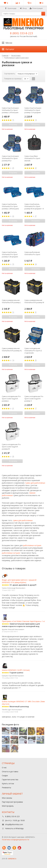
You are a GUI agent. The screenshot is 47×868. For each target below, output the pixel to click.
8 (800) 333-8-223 (21, 33)
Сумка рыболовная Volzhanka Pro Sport (32, 253)
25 (13, 168)
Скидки (5, 776)
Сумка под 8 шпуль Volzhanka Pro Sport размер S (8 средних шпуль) (10, 254)
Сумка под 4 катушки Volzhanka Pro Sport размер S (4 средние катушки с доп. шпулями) (34, 110)
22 (36, 168)
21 (13, 409)
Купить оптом (8, 784)
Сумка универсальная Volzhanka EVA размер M (34, 301)
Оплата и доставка (10, 772)
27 (36, 216)
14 (36, 120)
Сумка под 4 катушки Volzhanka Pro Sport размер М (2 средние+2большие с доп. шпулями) (12, 158)
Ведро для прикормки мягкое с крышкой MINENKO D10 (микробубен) (19, 579)
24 (36, 264)
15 (13, 120)
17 (36, 409)
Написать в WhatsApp (14, 828)
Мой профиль (8, 806)
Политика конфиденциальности (15, 840)
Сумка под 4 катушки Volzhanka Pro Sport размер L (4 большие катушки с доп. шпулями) (12, 110)
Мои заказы (7, 798)
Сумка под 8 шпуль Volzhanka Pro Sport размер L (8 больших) (10, 206)
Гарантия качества (10, 780)
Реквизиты (6, 788)
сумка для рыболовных (23, 520)
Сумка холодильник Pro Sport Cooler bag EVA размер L (11, 399)
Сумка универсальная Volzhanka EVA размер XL (12, 349)
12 (13, 312)
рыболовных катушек (32, 545)
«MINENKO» (12, 859)
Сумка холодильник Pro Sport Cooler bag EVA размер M (11, 447)
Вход (23, 8)
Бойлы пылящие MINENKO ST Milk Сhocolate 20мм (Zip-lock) (23, 701)
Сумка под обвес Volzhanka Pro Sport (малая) (32, 158)
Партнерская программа (12, 802)
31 (36, 312)
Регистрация (36, 8)
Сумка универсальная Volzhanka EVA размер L (11, 301)
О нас (4, 768)
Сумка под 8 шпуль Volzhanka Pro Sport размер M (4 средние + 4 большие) (34, 206)
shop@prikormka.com (14, 824)
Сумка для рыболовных (35, 483)
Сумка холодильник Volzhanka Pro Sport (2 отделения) (33, 351)
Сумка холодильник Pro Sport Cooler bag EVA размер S (34, 399)
